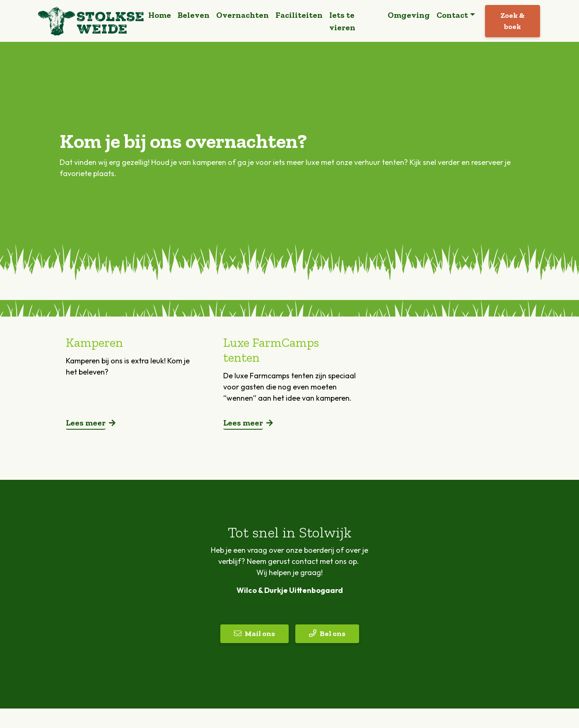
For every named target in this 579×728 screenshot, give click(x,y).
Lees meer (86, 426)
